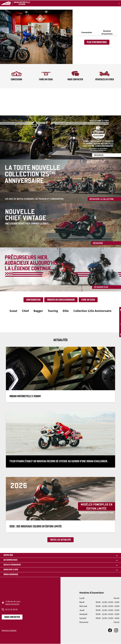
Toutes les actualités (60, 540)
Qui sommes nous (10, 560)
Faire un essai (88, 300)
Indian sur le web (11, 570)
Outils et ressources (12, 565)
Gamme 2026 (8, 555)
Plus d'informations (97, 42)
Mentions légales (9, 630)
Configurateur (33, 300)
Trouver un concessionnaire (61, 300)
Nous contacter (12, 617)
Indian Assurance (11, 575)
